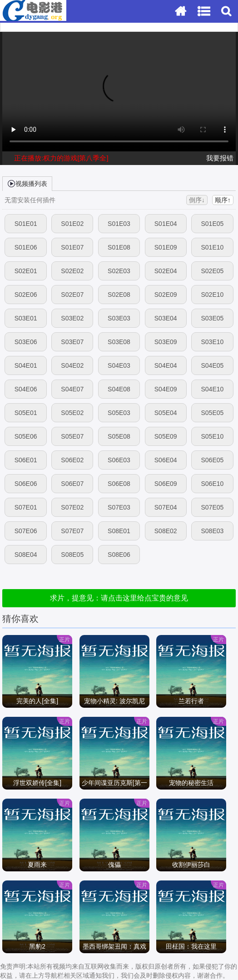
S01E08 (119, 247)
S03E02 (72, 318)
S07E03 (119, 507)
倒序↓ (197, 200)
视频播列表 (27, 183)
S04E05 (212, 365)
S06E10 (212, 484)
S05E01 (26, 413)
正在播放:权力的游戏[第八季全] (61, 158)
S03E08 (119, 342)
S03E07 (72, 342)
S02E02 (72, 271)
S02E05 (212, 271)
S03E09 (166, 342)
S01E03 (119, 224)
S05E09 (166, 436)
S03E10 (212, 342)
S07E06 (26, 531)
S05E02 (72, 413)
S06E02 (72, 460)
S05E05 (212, 413)
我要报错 (220, 158)
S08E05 (72, 555)
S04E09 (166, 389)
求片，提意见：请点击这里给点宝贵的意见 (119, 598)
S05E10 (212, 436)
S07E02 (72, 507)
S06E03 (119, 460)
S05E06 (26, 436)
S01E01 (26, 224)
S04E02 (72, 365)
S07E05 (212, 507)
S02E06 (26, 295)
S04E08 (119, 389)
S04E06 (26, 389)
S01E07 (72, 247)
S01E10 (212, 247)
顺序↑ (223, 200)
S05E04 (166, 413)
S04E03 (119, 365)
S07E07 (72, 531)
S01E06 (26, 247)
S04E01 (26, 365)
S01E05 (212, 224)
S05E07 (72, 436)
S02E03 (119, 271)
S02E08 (119, 295)
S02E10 (212, 295)
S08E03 (212, 531)
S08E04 (26, 555)
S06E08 (119, 484)
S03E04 (166, 318)
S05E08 (119, 436)
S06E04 (166, 460)
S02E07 (72, 295)
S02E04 (166, 271)
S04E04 (166, 365)
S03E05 (212, 318)
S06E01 (26, 460)
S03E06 (26, 342)
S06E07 (72, 484)
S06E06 (26, 484)
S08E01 (119, 531)
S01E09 (166, 247)
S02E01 (26, 271)
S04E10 (212, 389)
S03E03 (119, 318)
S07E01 (26, 507)
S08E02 (166, 531)
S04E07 (72, 389)
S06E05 (212, 460)
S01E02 (72, 224)
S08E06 (119, 555)
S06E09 (166, 484)
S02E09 (166, 295)
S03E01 (26, 318)
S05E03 (119, 413)
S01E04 (166, 224)
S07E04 (166, 507)
